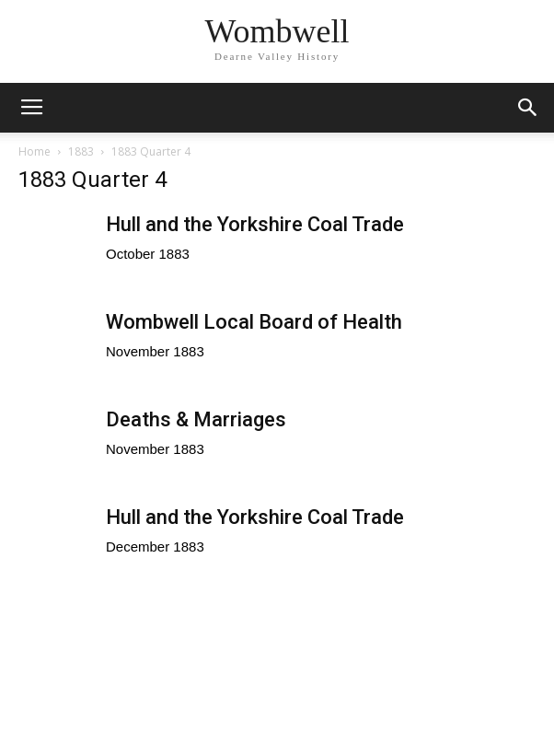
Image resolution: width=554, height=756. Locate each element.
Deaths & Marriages (196, 419)
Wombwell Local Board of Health (254, 322)
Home (35, 151)
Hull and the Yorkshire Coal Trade (255, 224)
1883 (81, 151)
